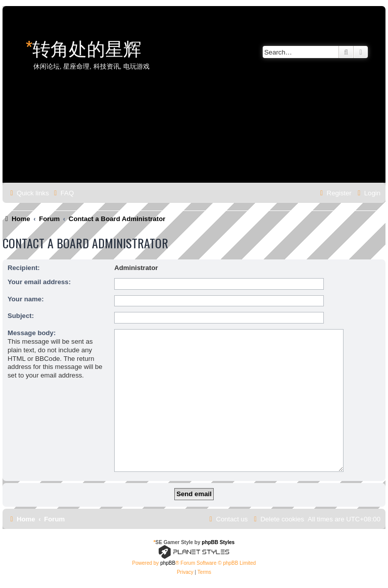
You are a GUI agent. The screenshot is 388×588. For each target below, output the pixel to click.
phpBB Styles (218, 542)
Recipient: (24, 268)
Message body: (32, 333)
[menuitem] (63, 193)
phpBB (168, 563)
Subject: (21, 316)
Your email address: (39, 282)
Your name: (26, 299)
